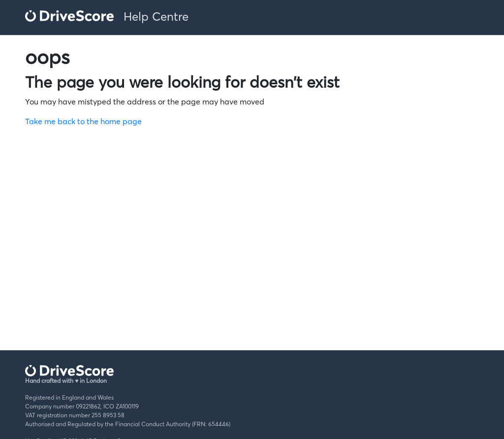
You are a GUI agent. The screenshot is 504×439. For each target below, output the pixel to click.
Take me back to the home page (83, 121)
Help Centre (156, 17)
